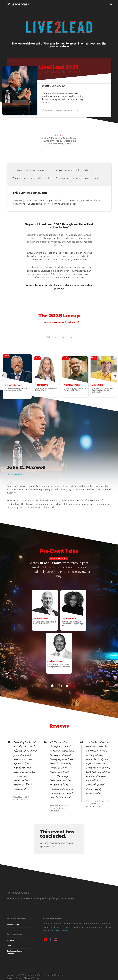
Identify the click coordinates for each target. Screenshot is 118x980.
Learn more (61, 930)
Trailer (20, 93)
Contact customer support (15, 952)
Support (10, 940)
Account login (14, 925)
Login (109, 4)
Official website (15, 474)
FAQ (9, 946)
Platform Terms (31, 978)
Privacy (10, 978)
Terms (19, 978)
